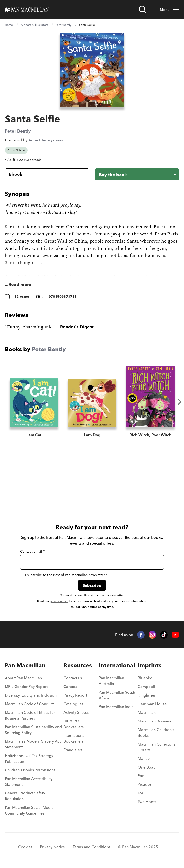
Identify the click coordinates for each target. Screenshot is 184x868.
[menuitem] (34, 679)
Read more (20, 284)
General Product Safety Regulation (25, 796)
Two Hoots (147, 802)
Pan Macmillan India (116, 707)
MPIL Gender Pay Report (26, 687)
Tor (141, 793)
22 (21, 160)
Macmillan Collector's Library (157, 747)
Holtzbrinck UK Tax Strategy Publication (29, 758)
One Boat (146, 767)
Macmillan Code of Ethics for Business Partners (30, 715)
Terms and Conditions (92, 847)
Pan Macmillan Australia (111, 681)
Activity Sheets (76, 712)
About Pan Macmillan (23, 678)
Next (180, 402)
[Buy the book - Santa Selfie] (137, 174)
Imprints (149, 665)
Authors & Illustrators (34, 25)
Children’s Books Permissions (30, 770)
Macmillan (147, 712)
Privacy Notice (52, 847)
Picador (145, 784)
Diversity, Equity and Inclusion (31, 695)
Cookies (25, 847)
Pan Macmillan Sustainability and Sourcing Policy (33, 730)
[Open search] (143, 10)
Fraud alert (73, 750)
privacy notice (59, 601)
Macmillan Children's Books (156, 733)
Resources (78, 665)
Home (9, 25)
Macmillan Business (155, 721)
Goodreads (33, 160)
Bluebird (145, 678)
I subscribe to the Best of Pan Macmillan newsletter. (64, 575)
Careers (70, 687)
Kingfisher (147, 695)
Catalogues (73, 704)
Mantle (144, 758)
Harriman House (152, 704)
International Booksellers (75, 738)
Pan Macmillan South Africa (117, 695)
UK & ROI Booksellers (74, 724)
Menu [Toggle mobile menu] (170, 10)
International (117, 665)
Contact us (73, 678)
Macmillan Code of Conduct (29, 704)
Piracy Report (75, 695)
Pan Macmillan (25, 665)
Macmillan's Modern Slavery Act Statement (33, 744)
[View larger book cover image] (92, 70)
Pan (141, 776)
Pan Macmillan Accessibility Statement (29, 781)
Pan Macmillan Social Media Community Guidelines (29, 810)
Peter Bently (63, 25)
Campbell (146, 687)
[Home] (27, 10)
